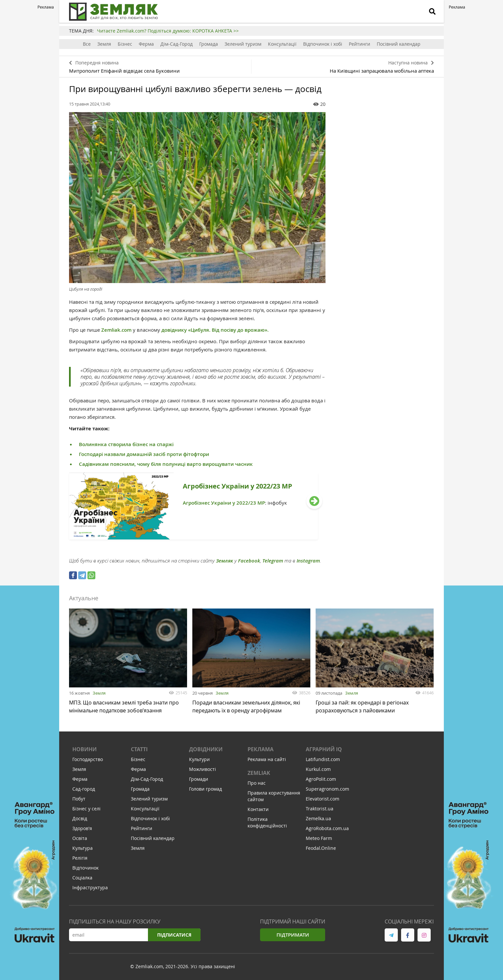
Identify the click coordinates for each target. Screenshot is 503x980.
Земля (104, 44)
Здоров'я (82, 828)
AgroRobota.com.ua (327, 828)
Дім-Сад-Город (177, 44)
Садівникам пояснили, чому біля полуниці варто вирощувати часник (166, 464)
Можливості (203, 769)
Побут (79, 799)
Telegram (273, 561)
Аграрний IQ (324, 749)
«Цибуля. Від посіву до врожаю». (229, 330)
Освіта (80, 838)
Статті (139, 749)
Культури (199, 759)
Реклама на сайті (267, 759)
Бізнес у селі (86, 809)
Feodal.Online (321, 848)
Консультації (282, 44)
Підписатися (174, 935)
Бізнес (125, 44)
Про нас (257, 783)
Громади (199, 779)
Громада (209, 44)
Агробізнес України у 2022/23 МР (224, 503)
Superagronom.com (327, 789)
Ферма (146, 44)
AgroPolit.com (321, 779)
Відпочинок (85, 868)
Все (87, 44)
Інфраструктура (90, 887)
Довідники (206, 749)
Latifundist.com (323, 759)
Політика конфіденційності (267, 822)
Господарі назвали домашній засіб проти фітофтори (144, 454)
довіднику (174, 330)
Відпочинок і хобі (323, 44)
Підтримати (293, 935)
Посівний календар (399, 44)
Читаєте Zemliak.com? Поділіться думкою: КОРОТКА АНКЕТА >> (168, 31)
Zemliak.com (116, 330)
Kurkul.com (318, 769)
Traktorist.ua (320, 809)
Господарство (88, 759)
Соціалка (82, 878)
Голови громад (205, 789)
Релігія (80, 858)
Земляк (225, 561)
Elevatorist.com (323, 799)
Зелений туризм (243, 44)
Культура (83, 848)
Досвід (80, 818)
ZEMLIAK (259, 773)
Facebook (249, 561)
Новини (84, 749)
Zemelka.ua (318, 818)
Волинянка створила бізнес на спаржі (126, 444)
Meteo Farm (319, 838)
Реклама (261, 749)
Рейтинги (359, 44)
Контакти (258, 809)
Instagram (308, 561)
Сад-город (84, 789)
